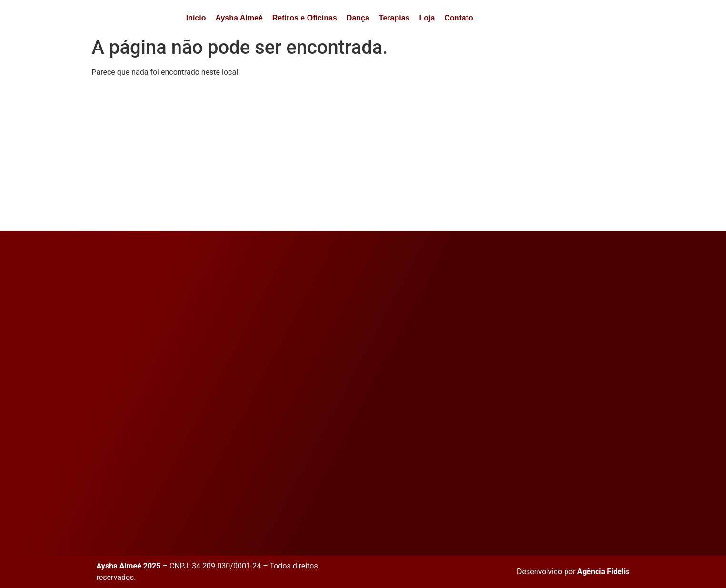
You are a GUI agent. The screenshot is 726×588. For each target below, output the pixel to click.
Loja (427, 18)
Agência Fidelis (604, 572)
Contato (458, 18)
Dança (358, 18)
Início (196, 18)
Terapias (394, 18)
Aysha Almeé (239, 18)
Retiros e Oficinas (305, 18)
